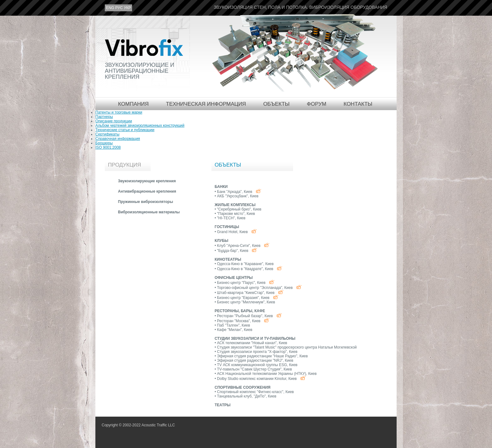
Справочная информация (118, 139)
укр (128, 8)
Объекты (276, 104)
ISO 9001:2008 (108, 147)
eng (110, 8)
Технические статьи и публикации (125, 130)
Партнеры (104, 117)
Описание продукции (114, 121)
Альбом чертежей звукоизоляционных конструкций (140, 125)
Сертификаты (107, 134)
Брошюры (104, 143)
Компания (133, 104)
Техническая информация (206, 104)
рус (119, 8)
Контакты (358, 104)
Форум (317, 104)
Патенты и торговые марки (119, 112)
